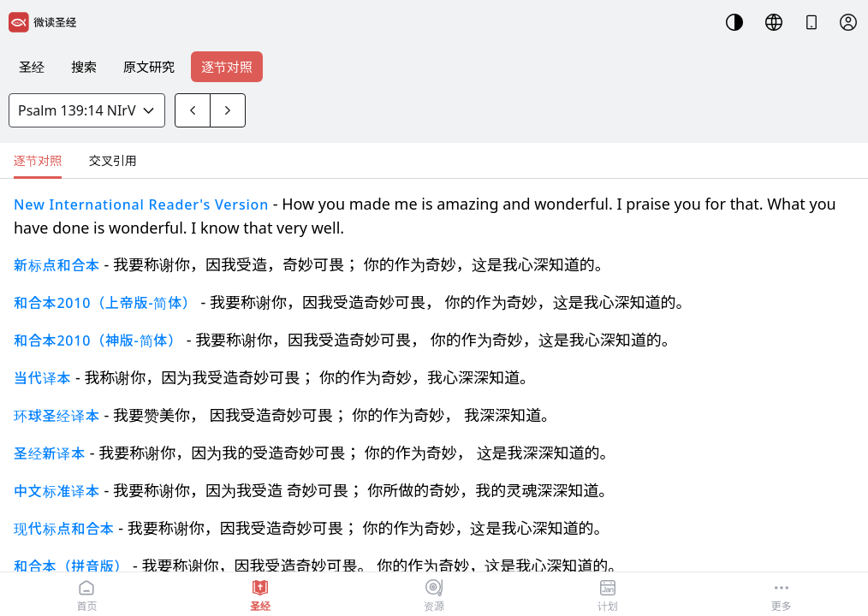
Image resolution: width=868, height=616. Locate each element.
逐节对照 (227, 67)
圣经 (32, 67)
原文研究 (149, 67)
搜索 (84, 67)
